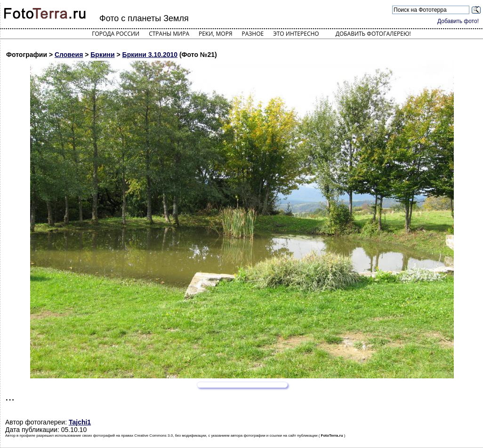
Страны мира (169, 34)
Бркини (102, 55)
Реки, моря (215, 34)
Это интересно (296, 34)
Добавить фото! (458, 21)
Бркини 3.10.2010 (150, 55)
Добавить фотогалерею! (373, 34)
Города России (116, 34)
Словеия (69, 55)
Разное (253, 34)
